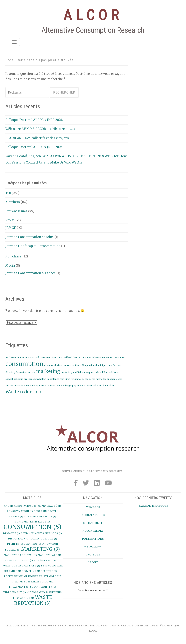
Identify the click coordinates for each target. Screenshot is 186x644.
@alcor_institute (153, 506)
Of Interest (93, 523)
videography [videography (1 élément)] (69, 386)
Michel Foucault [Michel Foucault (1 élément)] (104, 372)
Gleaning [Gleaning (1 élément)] (10, 372)
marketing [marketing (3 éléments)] (48, 371)
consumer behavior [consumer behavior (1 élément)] (91, 357)
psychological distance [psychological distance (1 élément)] (47, 379)
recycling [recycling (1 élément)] (65, 379)
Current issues (93, 515)
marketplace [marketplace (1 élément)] (88, 372)
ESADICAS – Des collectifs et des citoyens (37, 138)
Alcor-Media (93, 531)
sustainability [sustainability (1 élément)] (55, 386)
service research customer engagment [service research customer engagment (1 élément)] (26, 386)
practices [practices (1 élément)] (29, 379)
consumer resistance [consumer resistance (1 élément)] (113, 357)
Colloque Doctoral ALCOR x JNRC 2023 (34, 147)
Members (13, 202)
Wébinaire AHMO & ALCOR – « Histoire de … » (40, 129)
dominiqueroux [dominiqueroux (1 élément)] (104, 365)
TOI (8, 193)
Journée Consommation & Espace (30, 273)
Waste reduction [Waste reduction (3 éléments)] (23, 392)
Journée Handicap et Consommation (33, 246)
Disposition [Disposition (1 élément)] (88, 365)
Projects (93, 555)
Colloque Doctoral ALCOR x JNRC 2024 (34, 120)
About (93, 562)
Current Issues (16, 211)
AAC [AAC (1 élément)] (8, 357)
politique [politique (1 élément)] (18, 379)
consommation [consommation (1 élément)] (48, 357)
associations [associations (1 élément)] (17, 357)
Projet (10, 220)
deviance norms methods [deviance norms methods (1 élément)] (68, 365)
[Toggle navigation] (14, 42)
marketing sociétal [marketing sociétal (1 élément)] (71, 372)
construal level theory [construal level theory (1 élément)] (68, 357)
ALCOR (93, 15)
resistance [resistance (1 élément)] (76, 379)
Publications (93, 539)
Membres (93, 507)
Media (10, 266)
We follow (93, 547)
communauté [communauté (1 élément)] (32, 357)
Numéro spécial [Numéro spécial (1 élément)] (47, 561)
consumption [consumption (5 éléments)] (24, 364)
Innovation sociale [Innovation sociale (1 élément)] (26, 372)
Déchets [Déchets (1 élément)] (117, 365)
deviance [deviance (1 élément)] (49, 365)
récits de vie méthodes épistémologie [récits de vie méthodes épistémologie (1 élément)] (102, 379)
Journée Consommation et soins (29, 237)
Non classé (13, 256)
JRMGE (11, 228)
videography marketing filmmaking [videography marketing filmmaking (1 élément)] (96, 386)
